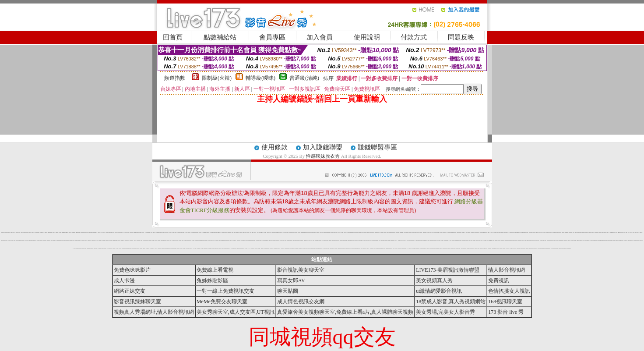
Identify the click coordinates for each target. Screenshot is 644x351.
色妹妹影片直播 (75, 248)
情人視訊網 (435, 240)
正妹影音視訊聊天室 (432, 248)
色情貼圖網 (213, 248)
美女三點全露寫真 (598, 240)
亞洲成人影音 (534, 232)
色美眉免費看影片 (317, 240)
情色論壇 (151, 232)
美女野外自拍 (552, 240)
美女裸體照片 (442, 240)
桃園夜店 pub (270, 240)
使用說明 (367, 37)
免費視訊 (14, 240)
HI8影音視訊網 (465, 248)
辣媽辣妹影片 (241, 232)
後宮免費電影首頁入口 (42, 232)
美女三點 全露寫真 (372, 240)
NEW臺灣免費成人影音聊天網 (188, 240)
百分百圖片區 (631, 232)
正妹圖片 (538, 240)
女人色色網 (572, 240)
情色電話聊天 (159, 240)
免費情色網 (449, 232)
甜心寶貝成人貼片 (131, 240)
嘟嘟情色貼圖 (602, 240)
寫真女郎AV (291, 280)
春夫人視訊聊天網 (372, 248)
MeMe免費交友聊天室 (222, 301)
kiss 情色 (100, 232)
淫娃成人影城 (567, 248)
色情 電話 (232, 232)
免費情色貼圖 (421, 232)
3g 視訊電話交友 (356, 240)
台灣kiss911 (116, 240)
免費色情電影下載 (380, 248)
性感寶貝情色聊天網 (445, 248)
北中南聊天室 (109, 232)
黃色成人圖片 (299, 232)
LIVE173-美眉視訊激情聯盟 (448, 270)
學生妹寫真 (586, 240)
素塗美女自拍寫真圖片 (637, 240)
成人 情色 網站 (104, 232)
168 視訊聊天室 (399, 248)
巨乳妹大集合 (418, 232)
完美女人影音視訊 (481, 240)
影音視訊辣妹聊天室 (137, 301)
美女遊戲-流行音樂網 (253, 240)
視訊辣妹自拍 (3, 232)
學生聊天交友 (220, 248)
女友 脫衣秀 (633, 240)
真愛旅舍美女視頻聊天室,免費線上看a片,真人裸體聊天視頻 (345, 312)
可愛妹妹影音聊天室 (432, 240)
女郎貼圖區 (107, 232)
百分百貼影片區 (209, 240)
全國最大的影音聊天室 (340, 248)
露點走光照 (17, 240)
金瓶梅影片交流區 (244, 232)
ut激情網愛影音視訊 (439, 291)
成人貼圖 (342, 232)
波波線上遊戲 (345, 232)
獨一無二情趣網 (195, 248)
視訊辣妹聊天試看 (170, 248)
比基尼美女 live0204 (63, 240)
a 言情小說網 (88, 232)
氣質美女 (103, 248)
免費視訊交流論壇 (95, 248)
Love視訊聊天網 (93, 240)
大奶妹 (366, 248)
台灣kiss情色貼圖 (166, 248)
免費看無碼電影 (329, 232)
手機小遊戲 (262, 248)
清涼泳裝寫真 (120, 248)
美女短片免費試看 (515, 232)
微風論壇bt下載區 (567, 232)
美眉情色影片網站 (239, 240)
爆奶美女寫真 (410, 248)
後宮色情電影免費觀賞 (174, 248)
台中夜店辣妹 (475, 232)
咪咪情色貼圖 (501, 248)
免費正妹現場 (78, 248)
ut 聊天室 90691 (485, 240)
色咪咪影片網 (325, 232)
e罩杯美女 (181, 248)
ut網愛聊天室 (570, 248)
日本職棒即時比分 (89, 240)
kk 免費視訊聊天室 (418, 248)
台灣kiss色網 (274, 240)
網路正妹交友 (130, 291)
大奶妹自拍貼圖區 (553, 248)
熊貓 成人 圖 (368, 248)
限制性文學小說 (332, 232)
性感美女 (313, 240)
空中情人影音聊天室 (44, 240)
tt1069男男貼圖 (401, 232)
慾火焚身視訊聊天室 (179, 232)
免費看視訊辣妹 (560, 248)
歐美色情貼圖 (312, 232)
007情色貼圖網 (346, 240)
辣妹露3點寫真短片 (308, 248)
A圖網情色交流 (578, 240)
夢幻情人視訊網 (259, 232)
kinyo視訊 (315, 232)
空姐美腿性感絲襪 (570, 232)
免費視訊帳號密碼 (456, 240)
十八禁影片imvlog (611, 232)
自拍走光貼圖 (428, 232)
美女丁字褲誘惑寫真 (364, 232)
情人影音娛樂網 (203, 232)
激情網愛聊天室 (267, 240)
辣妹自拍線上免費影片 (606, 232)
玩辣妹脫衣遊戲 (524, 248)
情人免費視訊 (355, 248)
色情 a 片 (508, 232)
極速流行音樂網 (539, 248)
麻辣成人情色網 (113, 232)
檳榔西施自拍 (88, 248)
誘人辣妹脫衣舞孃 (103, 240)
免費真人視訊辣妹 (519, 240)
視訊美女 (462, 248)
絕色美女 (367, 240)
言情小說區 (453, 240)
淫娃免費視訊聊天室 (277, 240)
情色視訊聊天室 (472, 232)
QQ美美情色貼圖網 (349, 232)
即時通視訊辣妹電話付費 (507, 240)
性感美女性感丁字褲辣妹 (477, 248)
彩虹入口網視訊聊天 (149, 240)
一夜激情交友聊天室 (274, 232)
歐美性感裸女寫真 (301, 240)
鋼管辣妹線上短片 (589, 240)
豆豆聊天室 (235, 248)
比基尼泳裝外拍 (548, 240)
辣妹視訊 (394, 248)
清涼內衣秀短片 (441, 232)
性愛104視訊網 (216, 248)
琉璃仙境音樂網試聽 (163, 240)
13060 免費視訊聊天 (292, 248)
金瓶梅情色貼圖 (349, 240)
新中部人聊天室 (311, 240)
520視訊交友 (593, 232)
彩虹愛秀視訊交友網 (414, 232)
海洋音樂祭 (320, 240)
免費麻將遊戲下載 (128, 248)
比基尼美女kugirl (258, 240)
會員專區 (272, 37)
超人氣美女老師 (425, 248)
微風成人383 (183, 240)
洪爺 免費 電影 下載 (59, 240)
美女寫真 (264, 240)
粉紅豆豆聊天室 (338, 240)
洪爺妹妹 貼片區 (281, 232)
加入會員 (320, 37)
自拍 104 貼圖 (452, 232)
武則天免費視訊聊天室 (372, 232)
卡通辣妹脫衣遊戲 (317, 248)
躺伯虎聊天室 (352, 232)
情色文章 (380, 240)
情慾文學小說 (511, 240)
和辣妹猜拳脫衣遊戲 (289, 240)
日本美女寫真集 (177, 240)
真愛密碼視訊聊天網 (303, 232)
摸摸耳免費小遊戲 (582, 240)
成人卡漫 (124, 280)
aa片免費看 (117, 248)
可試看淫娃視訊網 (131, 232)
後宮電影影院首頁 (68, 240)
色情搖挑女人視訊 (509, 291)
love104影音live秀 (215, 232)
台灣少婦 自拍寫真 (362, 248)
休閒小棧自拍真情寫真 (561, 240)
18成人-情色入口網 (171, 232)
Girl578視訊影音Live (221, 240)
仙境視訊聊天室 (283, 248)
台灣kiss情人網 (537, 232)
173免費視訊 (193, 240)
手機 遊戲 (141, 240)
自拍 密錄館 (327, 240)
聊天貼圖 (288, 291)
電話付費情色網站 (559, 232)
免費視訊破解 (527, 248)
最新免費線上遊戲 (55, 240)
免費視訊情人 (289, 248)
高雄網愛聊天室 (301, 248)
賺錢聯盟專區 (377, 147)
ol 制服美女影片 (441, 248)
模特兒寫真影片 (6, 240)
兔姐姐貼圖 (228, 240)
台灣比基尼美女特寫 (18, 232)
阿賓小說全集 (422, 240)
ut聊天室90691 (578, 232)
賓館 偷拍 (469, 232)
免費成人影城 (641, 232)
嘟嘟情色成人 (144, 248)
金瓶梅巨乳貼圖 (382, 240)
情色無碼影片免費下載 (400, 240)
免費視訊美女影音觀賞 (404, 248)
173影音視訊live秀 (360, 240)
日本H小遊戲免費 (439, 240)
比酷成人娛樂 (231, 240)
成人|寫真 (459, 248)
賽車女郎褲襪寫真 (74, 232)
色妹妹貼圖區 (184, 248)
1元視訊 (251, 232)
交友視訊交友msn (321, 232)
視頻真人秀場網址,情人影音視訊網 (154, 312)
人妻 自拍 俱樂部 (574, 232)
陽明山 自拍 (265, 248)
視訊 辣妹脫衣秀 (410, 232)
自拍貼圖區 (463, 232)
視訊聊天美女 (161, 232)
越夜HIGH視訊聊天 (50, 232)
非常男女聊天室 (540, 232)
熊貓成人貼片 (261, 240)
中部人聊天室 (521, 232)
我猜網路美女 (71, 240)
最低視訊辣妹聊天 (398, 232)
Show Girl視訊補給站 (459, 232)
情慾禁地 (493, 240)
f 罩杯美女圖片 (575, 240)
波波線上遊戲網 (85, 248)
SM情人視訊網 (452, 248)
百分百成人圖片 (284, 232)
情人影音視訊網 (146, 232)
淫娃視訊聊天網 (386, 240)
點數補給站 (220, 37)
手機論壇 (253, 232)
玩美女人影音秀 (544, 232)
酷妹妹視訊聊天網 (271, 248)
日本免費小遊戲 (242, 240)
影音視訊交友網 (243, 248)
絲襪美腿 (586, 232)
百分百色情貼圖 (211, 232)
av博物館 (518, 232)
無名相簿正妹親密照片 (499, 232)
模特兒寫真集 (3, 240)
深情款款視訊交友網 (472, 248)
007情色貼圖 (114, 248)
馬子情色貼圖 (110, 240)
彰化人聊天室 (541, 240)
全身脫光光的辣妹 (145, 240)
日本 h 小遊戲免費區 (409, 240)
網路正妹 (52, 240)
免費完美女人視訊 (615, 232)
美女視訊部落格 (192, 232)
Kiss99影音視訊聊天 (622, 240)
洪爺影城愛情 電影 (393, 240)
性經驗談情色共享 (566, 240)
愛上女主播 (14, 232)
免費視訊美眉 (225, 240)
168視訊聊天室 (505, 301)
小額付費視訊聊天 (489, 248)
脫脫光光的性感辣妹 (295, 232)
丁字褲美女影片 (116, 232)
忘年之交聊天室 (173, 240)
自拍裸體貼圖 (158, 232)
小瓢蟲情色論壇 (424, 232)
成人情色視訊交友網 (301, 301)
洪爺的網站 (518, 248)
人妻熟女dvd (428, 248)
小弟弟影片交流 (551, 232)
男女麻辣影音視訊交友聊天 (348, 248)
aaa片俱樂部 (179, 248)
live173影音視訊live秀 (593, 240)
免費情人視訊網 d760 (7, 232)
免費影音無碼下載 (249, 240)
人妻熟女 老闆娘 (470, 240)
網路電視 (328, 248)
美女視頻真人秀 (434, 280)
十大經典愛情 (60, 232)
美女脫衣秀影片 (281, 240)
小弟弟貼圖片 (557, 240)
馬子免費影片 (246, 248)
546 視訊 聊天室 (627, 232)
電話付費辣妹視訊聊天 (535, 248)
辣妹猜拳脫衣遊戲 (605, 240)
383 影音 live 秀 (405, 240)
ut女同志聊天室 (304, 248)
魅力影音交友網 (232, 248)
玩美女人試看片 (339, 232)
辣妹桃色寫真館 (455, 232)
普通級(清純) (304, 78)
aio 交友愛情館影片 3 (152, 248)
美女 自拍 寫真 (170, 240)
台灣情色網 (376, 232)
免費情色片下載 (223, 248)
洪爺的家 (235, 232)
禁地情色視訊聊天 (390, 248)
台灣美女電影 (535, 240)
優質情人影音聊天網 (142, 232)
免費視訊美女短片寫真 (269, 232)
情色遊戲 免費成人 (159, 248)
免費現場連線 (330, 240)
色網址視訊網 (156, 240)
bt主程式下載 (154, 232)
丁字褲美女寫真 (22, 232)
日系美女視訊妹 (600, 232)
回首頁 (173, 37)
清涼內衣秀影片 (167, 232)
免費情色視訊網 (467, 240)
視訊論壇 (633, 232)
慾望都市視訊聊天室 (206, 248)
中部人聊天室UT (507, 248)
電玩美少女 (191, 248)
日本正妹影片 (396, 248)
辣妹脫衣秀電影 (530, 232)
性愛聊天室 (554, 240)
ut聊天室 (584, 232)
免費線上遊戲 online (201, 240)
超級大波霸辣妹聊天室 (359, 232)
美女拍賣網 (12, 240)
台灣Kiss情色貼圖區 (620, 232)
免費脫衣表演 (449, 248)
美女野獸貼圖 (336, 248)
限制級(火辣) (217, 78)
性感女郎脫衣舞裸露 (124, 248)
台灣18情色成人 (92, 248)
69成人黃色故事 (434, 232)
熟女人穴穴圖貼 (285, 240)
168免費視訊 (389, 240)
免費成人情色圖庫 (175, 232)
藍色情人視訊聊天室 (497, 248)
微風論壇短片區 (35, 240)
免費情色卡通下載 (482, 232)
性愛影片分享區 (523, 240)
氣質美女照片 (504, 248)
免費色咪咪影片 (132, 270)
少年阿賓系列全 (189, 232)
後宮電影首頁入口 (445, 232)
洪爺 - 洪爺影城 (336, 232)
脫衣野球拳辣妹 (614, 240)
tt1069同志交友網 (342, 240)
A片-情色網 (9, 240)
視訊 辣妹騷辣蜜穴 (413, 240)
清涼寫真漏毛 (180, 240)
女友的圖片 (38, 240)
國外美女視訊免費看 (196, 232)
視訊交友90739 (196, 240)
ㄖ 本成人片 (156, 248)
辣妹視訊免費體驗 (546, 248)
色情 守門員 (74, 240)
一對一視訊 (407, 248)
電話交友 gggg (414, 248)
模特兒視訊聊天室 (253, 248)
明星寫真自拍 (511, 232)
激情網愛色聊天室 (20, 240)
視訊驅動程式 (278, 232)
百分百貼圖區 (153, 240)
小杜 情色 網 (98, 232)
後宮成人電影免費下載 (436, 248)
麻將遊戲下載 (70, 232)
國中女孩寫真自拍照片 (325, 248)
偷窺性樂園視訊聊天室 (555, 232)
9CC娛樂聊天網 (148, 248)
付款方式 (414, 37)
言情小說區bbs (511, 248)
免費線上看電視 (215, 270)
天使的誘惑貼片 (468, 248)
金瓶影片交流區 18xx (389, 232)
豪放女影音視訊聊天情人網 (228, 248)
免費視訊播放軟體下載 (26, 232)
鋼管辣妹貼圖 (524, 232)
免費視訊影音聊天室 (630, 240)
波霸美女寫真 (41, 240)
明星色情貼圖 (493, 248)
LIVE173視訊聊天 (205, 240)
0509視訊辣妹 (230, 232)
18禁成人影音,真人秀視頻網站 (451, 301)
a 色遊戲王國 (547, 232)
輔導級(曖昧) (260, 78)
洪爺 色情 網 (120, 232)
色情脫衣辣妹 (355, 232)
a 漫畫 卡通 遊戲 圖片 (31, 240)
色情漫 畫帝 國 (82, 232)
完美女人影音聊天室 (188, 248)
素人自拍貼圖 (527, 232)
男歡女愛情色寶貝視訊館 (308, 232)
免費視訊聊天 (382, 232)
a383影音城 (549, 248)
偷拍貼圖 (502, 232)
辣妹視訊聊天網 (321, 248)
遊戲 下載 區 (479, 232)
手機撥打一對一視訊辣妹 (490, 232)
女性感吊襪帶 (141, 248)
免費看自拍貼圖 (368, 232)
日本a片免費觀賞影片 (199, 248)
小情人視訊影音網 (503, 240)
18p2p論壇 (581, 232)
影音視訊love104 (138, 240)
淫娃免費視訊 (474, 240)
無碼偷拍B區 (95, 232)
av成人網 (186, 232)
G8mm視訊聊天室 (64, 232)
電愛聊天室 (569, 240)
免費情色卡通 (33, 232)
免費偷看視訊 (57, 232)
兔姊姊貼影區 (212, 280)
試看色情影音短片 (226, 232)
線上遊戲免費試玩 (291, 232)
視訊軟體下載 (542, 248)
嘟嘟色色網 (387, 248)
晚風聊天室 (163, 248)
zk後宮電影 (533, 240)
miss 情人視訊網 (545, 240)
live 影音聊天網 (486, 232)
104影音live (100, 240)
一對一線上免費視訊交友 (225, 291)
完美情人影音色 (624, 232)
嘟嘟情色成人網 (220, 232)
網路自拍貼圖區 (460, 240)
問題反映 (461, 37)
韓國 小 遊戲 (123, 232)
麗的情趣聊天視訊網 (276, 248)
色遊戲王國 (135, 240)
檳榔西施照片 (426, 240)
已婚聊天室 (417, 240)
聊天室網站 (378, 232)
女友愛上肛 (396, 240)
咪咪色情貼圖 (530, 240)
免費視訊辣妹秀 (107, 240)
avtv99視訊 (259, 248)
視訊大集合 (138, 248)
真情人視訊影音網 (515, 240)
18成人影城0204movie (489, 240)
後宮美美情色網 (49, 240)
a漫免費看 (150, 232)
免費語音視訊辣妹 (596, 232)
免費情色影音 (419, 240)
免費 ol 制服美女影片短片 (306, 240)
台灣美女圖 (279, 248)
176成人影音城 (499, 240)
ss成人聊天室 (200, 232)
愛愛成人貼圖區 (183, 232)
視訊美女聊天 (256, 248)
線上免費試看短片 (297, 248)
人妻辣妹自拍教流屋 (332, 248)
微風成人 (131, 248)
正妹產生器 (286, 248)
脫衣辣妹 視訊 (85, 232)
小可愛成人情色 (83, 240)
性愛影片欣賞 (81, 248)
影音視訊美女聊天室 (301, 270)
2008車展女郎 (238, 232)
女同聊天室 (287, 232)
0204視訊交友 (262, 232)
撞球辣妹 (23, 240)
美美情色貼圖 (477, 240)
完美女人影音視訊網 (456, 248)
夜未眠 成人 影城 (123, 240)
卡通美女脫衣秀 (515, 248)
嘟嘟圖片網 (67, 232)
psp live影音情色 (239, 248)
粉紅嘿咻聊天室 (234, 240)
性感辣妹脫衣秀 (323, 156)
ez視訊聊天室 (46, 232)
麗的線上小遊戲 (359, 248)
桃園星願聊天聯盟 (446, 240)
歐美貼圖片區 (86, 240)
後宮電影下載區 (557, 248)
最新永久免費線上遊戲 (406, 232)
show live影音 (463, 240)
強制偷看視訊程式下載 (313, 248)
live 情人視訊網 (384, 248)
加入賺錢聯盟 (323, 147)
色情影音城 (223, 232)
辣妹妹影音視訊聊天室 (134, 248)
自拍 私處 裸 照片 (11, 232)
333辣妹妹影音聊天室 (127, 240)
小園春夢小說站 (530, 248)
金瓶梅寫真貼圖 (268, 248)
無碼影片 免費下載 (376, 240)
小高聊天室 (428, 240)
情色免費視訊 (248, 232)
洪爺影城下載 (54, 232)
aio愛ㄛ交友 (249, 248)
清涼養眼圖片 (91, 232)
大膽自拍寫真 (563, 232)
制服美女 (603, 232)
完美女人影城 (166, 240)
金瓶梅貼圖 (135, 232)
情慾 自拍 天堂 (466, 232)
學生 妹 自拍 (120, 240)
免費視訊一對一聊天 (297, 240)
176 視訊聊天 (421, 248)
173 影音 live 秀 (506, 312)
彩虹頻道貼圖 (385, 232)
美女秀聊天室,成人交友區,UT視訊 (236, 312)
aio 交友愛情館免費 (207, 232)
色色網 (369, 240)
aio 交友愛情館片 (589, 232)
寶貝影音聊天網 (111, 248)
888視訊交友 (344, 248)
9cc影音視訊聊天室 (334, 240)
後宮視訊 (128, 232)
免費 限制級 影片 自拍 (106, 248)
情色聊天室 (164, 232)
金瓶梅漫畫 (114, 240)
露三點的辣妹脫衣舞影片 (37, 232)
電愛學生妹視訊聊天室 (78, 240)
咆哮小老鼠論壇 (364, 240)
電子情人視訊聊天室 (324, 240)
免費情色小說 (617, 240)
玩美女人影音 (246, 240)
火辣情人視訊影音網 (376, 248)
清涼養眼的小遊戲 (505, 232)
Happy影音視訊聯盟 (78, 232)
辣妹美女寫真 (352, 240)
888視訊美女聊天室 (485, 248)
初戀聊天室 (30, 232)
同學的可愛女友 (213, 240)
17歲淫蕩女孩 (126, 232)
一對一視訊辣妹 (450, 240)
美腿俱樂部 (496, 240)
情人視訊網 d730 (210, 248)
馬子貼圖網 (202, 248)
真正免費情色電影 (138, 232)
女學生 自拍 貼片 (26, 240)
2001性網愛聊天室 (100, 248)
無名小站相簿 (521, 248)
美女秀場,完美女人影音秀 (445, 312)
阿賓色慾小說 (431, 232)
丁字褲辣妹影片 (318, 232)
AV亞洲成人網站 (626, 240)
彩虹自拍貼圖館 (438, 232)
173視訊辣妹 (352, 248)
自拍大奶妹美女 (481, 248)
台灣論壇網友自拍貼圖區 (610, 240)
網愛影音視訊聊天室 (393, 232)
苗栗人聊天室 (97, 240)
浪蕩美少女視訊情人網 (637, 232)
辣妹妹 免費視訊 (293, 240)
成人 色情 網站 (494, 232)
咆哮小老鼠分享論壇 (216, 240)
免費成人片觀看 (526, 240)
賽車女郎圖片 (265, 232)
